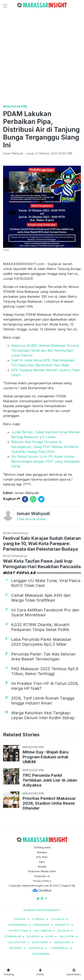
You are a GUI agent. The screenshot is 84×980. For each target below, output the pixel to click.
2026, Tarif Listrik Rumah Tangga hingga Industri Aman (43, 701)
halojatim (67, 936)
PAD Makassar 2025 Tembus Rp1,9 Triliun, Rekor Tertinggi (45, 671)
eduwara (16, 948)
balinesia (33, 936)
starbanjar (13, 936)
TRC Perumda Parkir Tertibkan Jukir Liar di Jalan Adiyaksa (50, 780)
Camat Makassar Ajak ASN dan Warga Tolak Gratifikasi (41, 598)
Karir (42, 862)
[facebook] (25, 499)
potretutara (18, 931)
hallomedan (43, 931)
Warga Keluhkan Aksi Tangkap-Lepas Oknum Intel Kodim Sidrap (43, 715)
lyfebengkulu (59, 948)
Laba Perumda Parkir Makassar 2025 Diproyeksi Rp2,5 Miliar (41, 642)
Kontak (42, 867)
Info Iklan (42, 857)
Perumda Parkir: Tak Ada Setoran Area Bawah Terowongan (43, 657)
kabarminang (18, 925)
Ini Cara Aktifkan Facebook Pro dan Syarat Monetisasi (45, 612)
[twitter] (41, 499)
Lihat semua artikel (31, 519)
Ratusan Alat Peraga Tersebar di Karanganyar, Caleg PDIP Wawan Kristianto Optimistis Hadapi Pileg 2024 (45, 447)
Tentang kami (42, 847)
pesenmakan (41, 954)
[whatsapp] (33, 499)
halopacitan (17, 942)
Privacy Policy (42, 881)
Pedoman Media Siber (42, 871)
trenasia (20, 919)
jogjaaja (58, 919)
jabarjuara (62, 942)
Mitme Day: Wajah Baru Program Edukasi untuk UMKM (46, 757)
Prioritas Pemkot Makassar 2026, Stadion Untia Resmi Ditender (49, 803)
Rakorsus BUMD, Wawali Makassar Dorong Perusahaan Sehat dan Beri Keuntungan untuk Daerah (45, 350)
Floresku (38, 919)
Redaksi (42, 852)
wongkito (62, 925)
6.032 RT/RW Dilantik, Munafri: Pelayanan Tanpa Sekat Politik (41, 627)
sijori (50, 936)
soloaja (63, 931)
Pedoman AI (42, 876)
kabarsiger (41, 925)
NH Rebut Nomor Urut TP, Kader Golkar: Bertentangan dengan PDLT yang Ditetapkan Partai (46, 461)
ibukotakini (40, 942)
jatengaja (36, 948)
